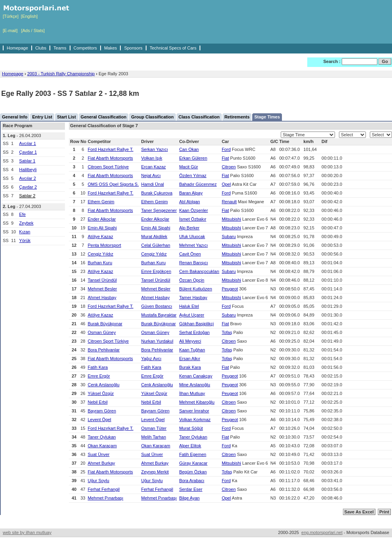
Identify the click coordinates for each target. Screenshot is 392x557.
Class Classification (199, 117)
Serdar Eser (191, 489)
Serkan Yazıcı (154, 149)
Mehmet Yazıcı (193, 245)
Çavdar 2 (28, 187)
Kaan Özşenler (193, 210)
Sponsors (133, 48)
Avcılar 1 (28, 143)
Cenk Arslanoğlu (103, 385)
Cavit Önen (190, 254)
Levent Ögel (99, 420)
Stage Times (267, 117)
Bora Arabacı (192, 481)
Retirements (237, 117)
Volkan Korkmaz (195, 420)
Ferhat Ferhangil (104, 489)
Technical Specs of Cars (173, 48)
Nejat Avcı (151, 175)
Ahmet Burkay (101, 463)
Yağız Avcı (151, 359)
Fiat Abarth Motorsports (110, 158)
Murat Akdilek (154, 237)
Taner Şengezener (159, 210)
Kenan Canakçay (196, 376)
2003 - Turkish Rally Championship (61, 74)
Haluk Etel (189, 306)
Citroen (229, 167)
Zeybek (26, 223)
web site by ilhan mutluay (27, 532)
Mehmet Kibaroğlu (197, 402)
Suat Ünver (98, 454)
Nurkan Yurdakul (157, 341)
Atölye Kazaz (100, 237)
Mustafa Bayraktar (159, 315)
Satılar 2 (27, 196)
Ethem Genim (101, 202)
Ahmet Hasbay (102, 298)
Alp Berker (189, 228)
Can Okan (189, 149)
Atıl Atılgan (189, 202)
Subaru (229, 237)
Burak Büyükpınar (105, 324)
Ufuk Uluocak (192, 237)
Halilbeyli (28, 170)
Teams (60, 48)
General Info (15, 117)
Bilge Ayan (189, 498)
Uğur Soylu (98, 481)
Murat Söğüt (191, 428)
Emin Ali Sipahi (102, 228)
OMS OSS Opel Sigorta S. (113, 184)
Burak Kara (190, 367)
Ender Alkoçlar (102, 219)
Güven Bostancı (156, 306)
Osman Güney (102, 332)
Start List (67, 117)
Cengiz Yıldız (100, 254)
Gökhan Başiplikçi (196, 324)
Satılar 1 (27, 161)
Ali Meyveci (190, 341)
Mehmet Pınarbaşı (105, 498)
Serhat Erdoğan (194, 332)
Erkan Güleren (193, 158)
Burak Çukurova (157, 193)
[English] (29, 16)
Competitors (85, 48)
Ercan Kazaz (153, 167)
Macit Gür (188, 167)
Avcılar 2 (28, 178)
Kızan (25, 232)
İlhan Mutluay (192, 393)
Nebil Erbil (97, 402)
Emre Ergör (99, 376)
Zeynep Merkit (155, 472)
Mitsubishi (231, 219)
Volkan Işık (151, 158)
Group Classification (152, 117)
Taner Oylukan (102, 437)
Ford (226, 149)
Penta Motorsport (104, 245)
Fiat (225, 158)
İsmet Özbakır (192, 219)
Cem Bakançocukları (199, 271)
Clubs (41, 48)
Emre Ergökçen (156, 271)
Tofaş (227, 332)
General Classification (104, 117)
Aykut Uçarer (191, 315)
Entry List (42, 117)
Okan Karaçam (102, 446)
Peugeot (230, 289)
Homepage (17, 48)
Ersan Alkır (189, 359)
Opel (226, 184)
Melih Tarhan (153, 437)
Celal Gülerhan (155, 245)
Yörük (25, 240)
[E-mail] (10, 31)
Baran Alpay (191, 193)
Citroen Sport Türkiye (108, 167)
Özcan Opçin (192, 280)
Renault (229, 202)
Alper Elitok (190, 446)
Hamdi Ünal (152, 184)
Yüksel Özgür (101, 393)
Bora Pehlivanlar (104, 350)
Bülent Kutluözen (195, 289)
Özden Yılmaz (193, 175)
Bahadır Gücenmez (198, 184)
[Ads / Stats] (33, 31)
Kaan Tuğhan (192, 350)
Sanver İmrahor (194, 411)
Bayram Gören (102, 411)
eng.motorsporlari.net (322, 532)
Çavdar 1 (28, 152)
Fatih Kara (98, 367)
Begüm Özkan (193, 472)
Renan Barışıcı (193, 263)
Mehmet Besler (102, 289)
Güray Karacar (193, 463)
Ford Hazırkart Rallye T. (110, 149)
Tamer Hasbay (193, 298)
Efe (22, 214)
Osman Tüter (154, 428)
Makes (110, 48)
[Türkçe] (11, 16)
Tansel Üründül (102, 280)
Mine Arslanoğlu (194, 385)
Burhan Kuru (100, 263)
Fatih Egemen (192, 454)
